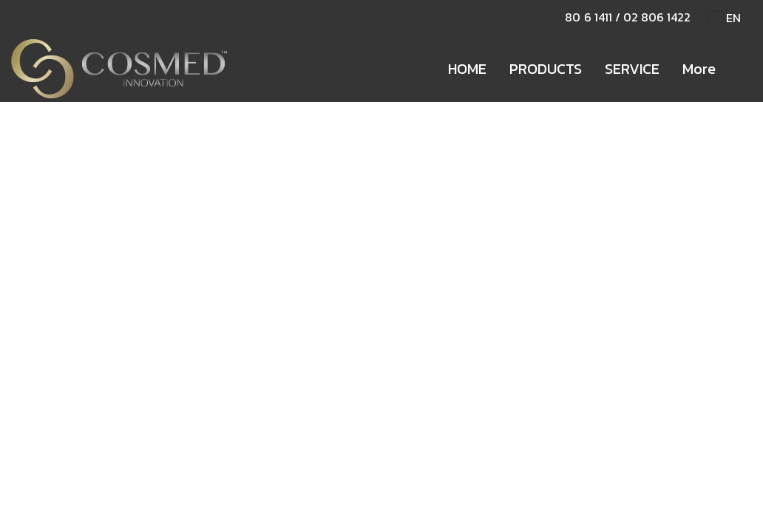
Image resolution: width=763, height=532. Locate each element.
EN (724, 18)
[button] (740, 69)
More (699, 69)
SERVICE (632, 69)
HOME (467, 69)
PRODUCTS (546, 69)
